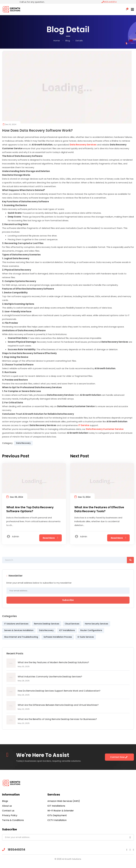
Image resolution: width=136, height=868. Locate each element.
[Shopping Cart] (127, 10)
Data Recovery (23, 443)
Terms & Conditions (13, 820)
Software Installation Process (58, 637)
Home (57, 41)
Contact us (8, 811)
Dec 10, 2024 (10, 124)
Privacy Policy (10, 815)
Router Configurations (91, 630)
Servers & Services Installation (19, 630)
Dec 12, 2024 (82, 497)
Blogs (5, 801)
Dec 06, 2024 (15, 497)
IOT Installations (67, 630)
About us (7, 806)
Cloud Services (72, 624)
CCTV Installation (57, 820)
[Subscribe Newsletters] (130, 837)
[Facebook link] (127, 850)
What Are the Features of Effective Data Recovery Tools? (99, 509)
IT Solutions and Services (16, 624)
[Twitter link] (133, 850)
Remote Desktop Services (47, 624)
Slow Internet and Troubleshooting (21, 637)
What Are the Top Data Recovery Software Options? (30, 509)
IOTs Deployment (57, 815)
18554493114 (109, 2)
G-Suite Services (86, 637)
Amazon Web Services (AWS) (64, 801)
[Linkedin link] (130, 850)
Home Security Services (97, 624)
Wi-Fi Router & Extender (61, 811)
